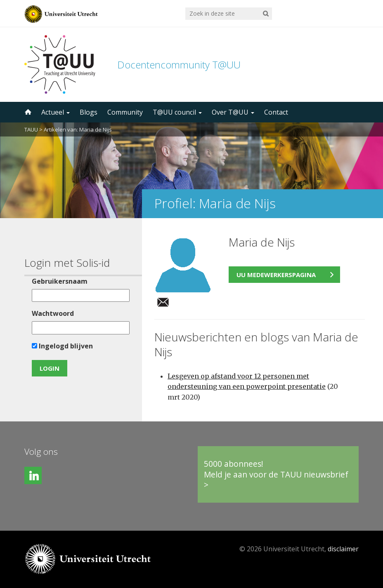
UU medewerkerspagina (276, 275)
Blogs (89, 112)
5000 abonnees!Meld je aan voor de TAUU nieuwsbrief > (276, 474)
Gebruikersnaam (60, 281)
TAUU (31, 129)
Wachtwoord (53, 313)
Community (125, 112)
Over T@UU (233, 112)
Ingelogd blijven (62, 346)
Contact (276, 112)
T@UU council (177, 112)
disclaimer (343, 549)
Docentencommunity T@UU (179, 65)
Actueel (56, 112)
